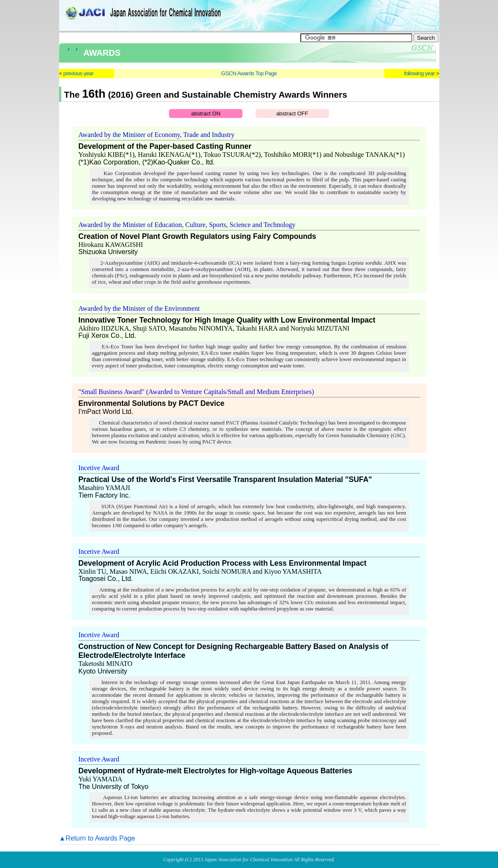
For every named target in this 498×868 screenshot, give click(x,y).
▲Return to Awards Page (97, 838)
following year (420, 73)
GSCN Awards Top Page (249, 73)
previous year (79, 73)
